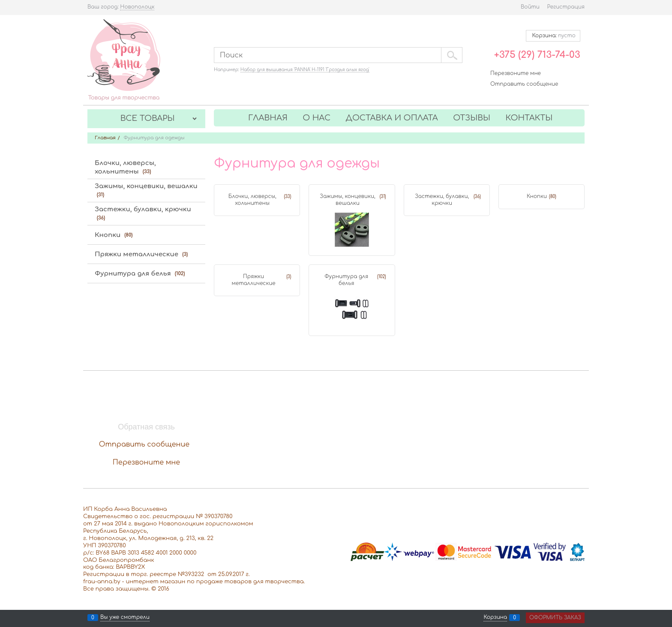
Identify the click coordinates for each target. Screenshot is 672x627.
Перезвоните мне (516, 73)
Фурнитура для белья (346, 280)
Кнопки (537, 196)
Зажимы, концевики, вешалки (347, 200)
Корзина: (553, 36)
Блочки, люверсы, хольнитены (252, 200)
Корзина (495, 618)
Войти (530, 7)
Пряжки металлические (254, 280)
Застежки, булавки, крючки (442, 200)
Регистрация (566, 7)
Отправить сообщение (524, 84)
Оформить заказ (555, 618)
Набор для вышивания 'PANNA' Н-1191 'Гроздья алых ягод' (305, 70)
